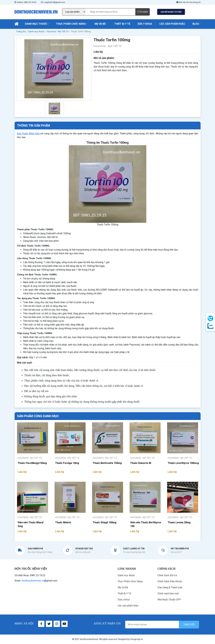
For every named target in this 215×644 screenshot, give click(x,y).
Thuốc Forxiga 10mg (67, 463)
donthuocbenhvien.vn (33, 581)
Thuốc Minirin (63, 522)
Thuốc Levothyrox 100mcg (183, 463)
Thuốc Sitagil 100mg (105, 522)
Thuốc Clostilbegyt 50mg (32, 463)
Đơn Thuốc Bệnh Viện (28, 134)
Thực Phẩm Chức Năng (71, 24)
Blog (196, 24)
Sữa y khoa (145, 24)
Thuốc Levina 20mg (179, 522)
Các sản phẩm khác (172, 24)
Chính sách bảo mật (168, 594)
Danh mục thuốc (36, 24)
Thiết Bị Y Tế (122, 24)
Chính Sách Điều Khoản (170, 581)
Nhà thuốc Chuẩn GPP (169, 600)
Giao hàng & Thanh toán (170, 587)
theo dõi (189, 624)
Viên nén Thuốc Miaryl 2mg (31, 524)
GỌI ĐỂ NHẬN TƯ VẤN (171, 12)
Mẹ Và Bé (100, 24)
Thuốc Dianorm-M (141, 463)
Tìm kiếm (142, 12)
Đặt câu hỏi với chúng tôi (188, 2)
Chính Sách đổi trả (167, 575)
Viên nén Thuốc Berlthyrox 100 (146, 524)
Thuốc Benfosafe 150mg (107, 463)
